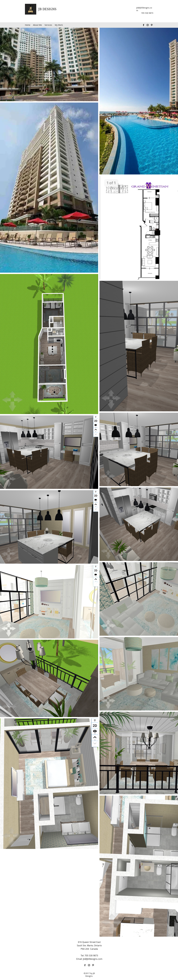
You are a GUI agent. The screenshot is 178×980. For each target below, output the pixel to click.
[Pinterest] (152, 25)
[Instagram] (148, 25)
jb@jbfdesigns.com (93, 959)
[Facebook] (144, 25)
